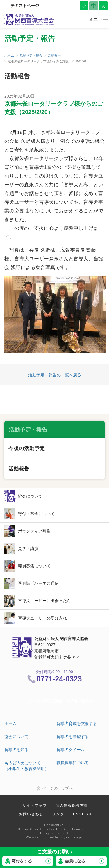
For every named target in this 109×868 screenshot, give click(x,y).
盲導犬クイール (70, 750)
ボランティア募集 (34, 531)
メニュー (98, 20)
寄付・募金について (36, 514)
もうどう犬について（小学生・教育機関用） (26, 766)
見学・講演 (28, 548)
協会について (30, 496)
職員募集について (34, 566)
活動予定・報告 (31, 55)
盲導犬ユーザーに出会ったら (44, 601)
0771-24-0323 (59, 679)
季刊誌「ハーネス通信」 (40, 583)
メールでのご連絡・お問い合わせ (60, 701)
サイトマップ (35, 805)
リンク (58, 814)
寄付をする (22, 861)
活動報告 (54, 55)
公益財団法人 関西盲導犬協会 (29, 20)
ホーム (9, 55)
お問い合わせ (31, 814)
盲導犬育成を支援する (77, 723)
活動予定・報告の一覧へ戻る (55, 375)
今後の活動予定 (27, 449)
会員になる (75, 861)
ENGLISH (82, 814)
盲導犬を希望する (73, 737)
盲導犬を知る (16, 750)
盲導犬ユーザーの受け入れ (42, 618)
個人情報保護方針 (72, 805)
